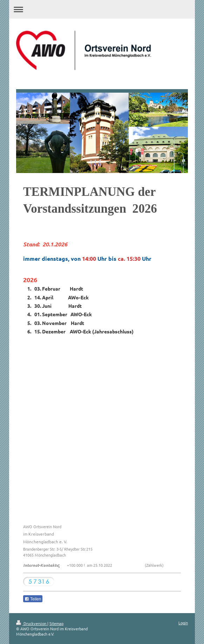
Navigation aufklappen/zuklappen (102, 9)
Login (183, 623)
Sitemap (56, 623)
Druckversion (32, 623)
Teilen (33, 599)
